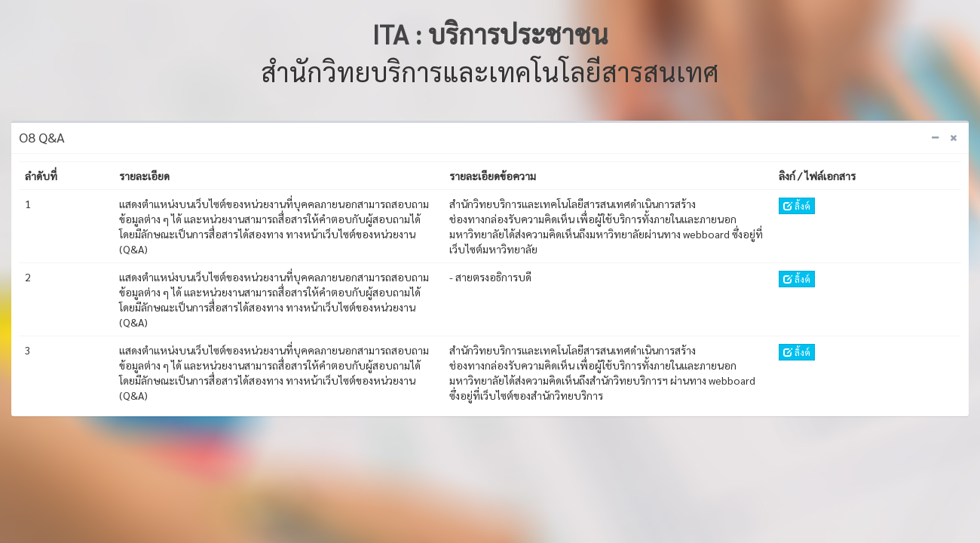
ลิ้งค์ (797, 206)
